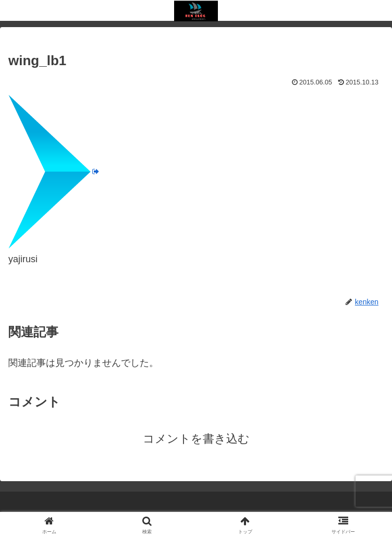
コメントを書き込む (196, 439)
